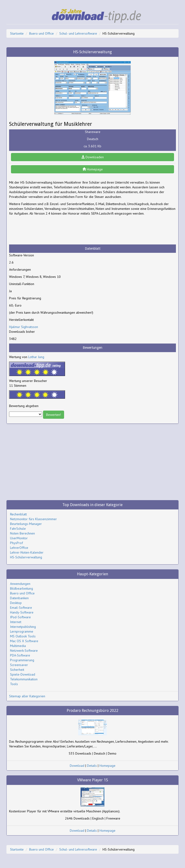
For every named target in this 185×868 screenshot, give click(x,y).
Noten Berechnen (22, 533)
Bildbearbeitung (22, 588)
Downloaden (92, 157)
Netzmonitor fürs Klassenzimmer (33, 519)
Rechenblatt (18, 514)
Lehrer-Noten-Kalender (27, 552)
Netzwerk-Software (24, 651)
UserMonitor (19, 538)
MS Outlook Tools (23, 636)
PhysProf (16, 543)
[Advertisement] (47, 230)
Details (92, 766)
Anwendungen (20, 584)
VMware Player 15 (93, 780)
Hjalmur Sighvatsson (24, 327)
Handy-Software (22, 612)
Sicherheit (17, 670)
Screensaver (19, 665)
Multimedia (18, 646)
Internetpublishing (23, 627)
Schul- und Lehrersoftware (78, 33)
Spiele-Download (23, 674)
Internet (16, 622)
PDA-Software (20, 655)
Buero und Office (41, 33)
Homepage (93, 169)
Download (77, 766)
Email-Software (21, 608)
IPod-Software (20, 617)
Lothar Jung (36, 357)
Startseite (17, 33)
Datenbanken (19, 598)
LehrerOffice (19, 548)
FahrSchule (18, 529)
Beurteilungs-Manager (26, 524)
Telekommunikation (24, 679)
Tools (14, 684)
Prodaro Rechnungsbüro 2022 (92, 711)
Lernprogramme (22, 631)
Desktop (16, 603)
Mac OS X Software (24, 641)
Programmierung (22, 660)
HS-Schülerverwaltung (26, 557)
